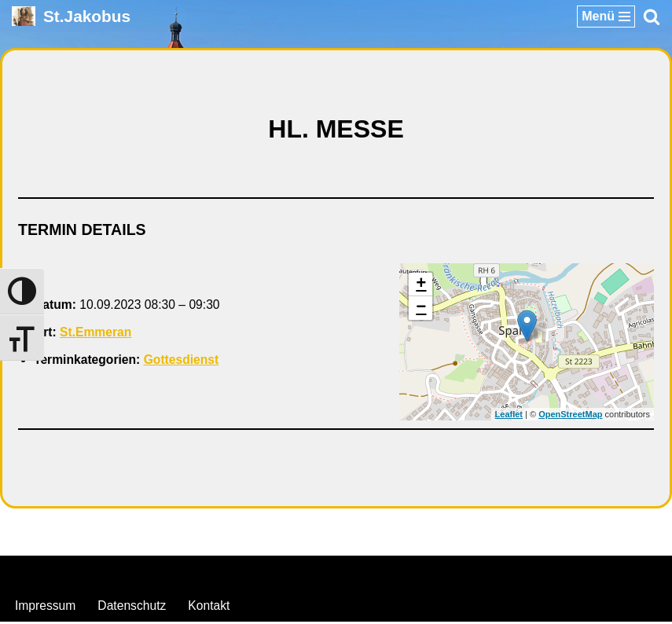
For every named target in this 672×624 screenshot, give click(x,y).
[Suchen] (652, 17)
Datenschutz (134, 607)
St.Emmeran (97, 334)
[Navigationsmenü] (606, 17)
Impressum (46, 607)
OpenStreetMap (570, 416)
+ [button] (421, 286)
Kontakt (212, 607)
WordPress (400, 574)
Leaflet (509, 416)
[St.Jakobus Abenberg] (71, 16)
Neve (256, 574)
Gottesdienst (185, 362)
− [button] (421, 310)
